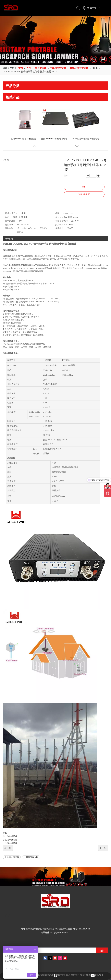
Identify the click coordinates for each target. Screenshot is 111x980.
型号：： (59, 217)
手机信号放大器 (10, 840)
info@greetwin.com (60, 932)
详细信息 (9, 239)
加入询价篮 (84, 194)
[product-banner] (55, 877)
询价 (84, 187)
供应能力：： (61, 228)
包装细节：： (11, 225)
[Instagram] (60, 958)
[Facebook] (45, 958)
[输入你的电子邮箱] (49, 950)
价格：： (59, 221)
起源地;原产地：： (13, 213)
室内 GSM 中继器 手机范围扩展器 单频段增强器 (25, 139)
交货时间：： (61, 225)
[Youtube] (55, 958)
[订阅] (102, 950)
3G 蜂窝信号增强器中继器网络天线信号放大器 (86, 139)
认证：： (9, 217)
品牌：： (59, 213)
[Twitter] (50, 958)
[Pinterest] (65, 958)
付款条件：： (11, 228)
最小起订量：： (12, 221)
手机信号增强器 (10, 836)
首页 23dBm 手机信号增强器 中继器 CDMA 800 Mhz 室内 (55, 139)
